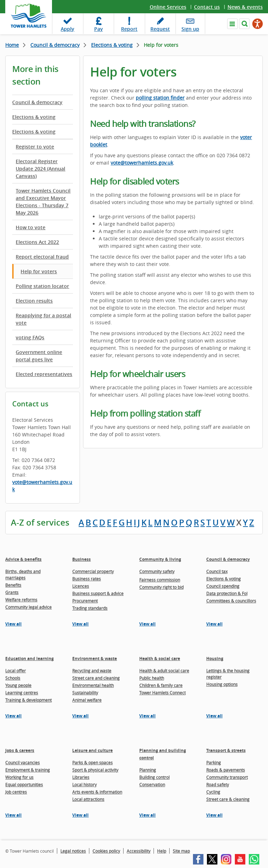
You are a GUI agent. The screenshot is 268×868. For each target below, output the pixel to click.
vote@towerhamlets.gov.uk (42, 486)
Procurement (85, 601)
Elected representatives (44, 374)
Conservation (152, 784)
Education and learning (29, 659)
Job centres (16, 792)
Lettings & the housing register (228, 674)
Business (81, 559)
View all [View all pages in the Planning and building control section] (147, 815)
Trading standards (90, 608)
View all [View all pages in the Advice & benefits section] (13, 624)
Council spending (223, 586)
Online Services (168, 7)
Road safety (218, 784)
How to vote (31, 227)
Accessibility (139, 851)
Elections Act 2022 (37, 242)
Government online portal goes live (39, 356)
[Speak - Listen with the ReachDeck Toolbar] (258, 24)
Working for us (19, 777)
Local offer (16, 671)
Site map (181, 851)
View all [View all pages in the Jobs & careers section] (13, 815)
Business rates (87, 579)
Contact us (207, 7)
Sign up (190, 29)
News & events (245, 7)
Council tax (217, 571)
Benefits (13, 585)
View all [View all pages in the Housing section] (214, 716)
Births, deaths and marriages (23, 574)
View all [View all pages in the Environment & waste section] (80, 716)
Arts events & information (97, 792)
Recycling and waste (92, 671)
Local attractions (88, 799)
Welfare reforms (21, 600)
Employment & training (28, 770)
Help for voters (39, 271)
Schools (13, 678)
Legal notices (73, 851)
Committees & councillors (231, 601)
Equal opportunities (24, 784)
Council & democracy (55, 45)
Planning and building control (163, 754)
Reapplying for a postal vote (43, 319)
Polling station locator (42, 286)
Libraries (81, 777)
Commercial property (93, 571)
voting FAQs (30, 337)
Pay (99, 29)
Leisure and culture (92, 750)
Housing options (222, 684)
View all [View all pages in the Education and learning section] (13, 716)
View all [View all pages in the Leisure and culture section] (80, 815)
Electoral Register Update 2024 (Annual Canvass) (40, 169)
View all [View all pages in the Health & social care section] (147, 716)
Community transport (227, 777)
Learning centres (22, 693)
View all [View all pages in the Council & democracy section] (214, 624)
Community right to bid (161, 587)
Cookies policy (106, 851)
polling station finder (160, 98)
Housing (215, 659)
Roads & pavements (226, 770)
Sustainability (85, 693)
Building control (154, 777)
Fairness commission (160, 580)
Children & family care (161, 685)
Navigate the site (232, 24)
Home (12, 45)
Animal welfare (87, 700)
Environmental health (93, 685)
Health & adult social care (164, 671)
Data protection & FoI (227, 593)
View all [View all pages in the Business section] (80, 624)
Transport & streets (226, 750)
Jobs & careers (20, 750)
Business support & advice (98, 593)
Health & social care (160, 659)
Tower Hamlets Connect (162, 693)
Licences (81, 586)
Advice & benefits (23, 559)
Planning (148, 770)
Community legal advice (28, 607)
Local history (84, 784)
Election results (34, 301)
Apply (68, 29)
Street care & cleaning (228, 799)
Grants (12, 592)
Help (162, 851)
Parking (214, 762)
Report (129, 29)
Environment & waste (95, 659)
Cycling (213, 792)
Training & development (28, 700)
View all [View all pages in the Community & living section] (147, 624)
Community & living (160, 559)
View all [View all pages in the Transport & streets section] (214, 815)
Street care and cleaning (96, 678)
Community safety (157, 571)
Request (160, 29)
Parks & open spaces (92, 762)
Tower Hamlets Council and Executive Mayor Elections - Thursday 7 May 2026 (43, 202)
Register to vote (35, 147)
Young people (18, 685)
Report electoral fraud (42, 257)
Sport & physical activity (95, 770)
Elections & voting (112, 45)
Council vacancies (23, 762)
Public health (152, 678)
